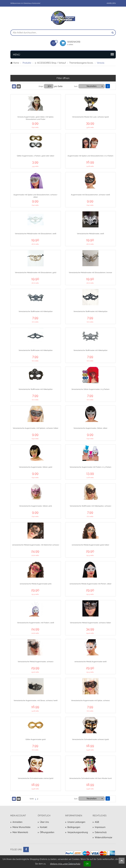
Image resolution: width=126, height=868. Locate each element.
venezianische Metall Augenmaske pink (36, 584)
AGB (97, 822)
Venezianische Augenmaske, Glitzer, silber (90, 428)
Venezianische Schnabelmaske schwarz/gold (90, 739)
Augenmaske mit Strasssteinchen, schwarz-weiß (90, 195)
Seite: (32, 799)
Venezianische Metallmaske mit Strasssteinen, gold (36, 272)
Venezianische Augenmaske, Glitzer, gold (36, 467)
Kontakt (44, 827)
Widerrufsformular (104, 837)
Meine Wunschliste (22, 827)
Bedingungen (74, 827)
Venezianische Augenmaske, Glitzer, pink (36, 506)
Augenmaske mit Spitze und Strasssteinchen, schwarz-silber (36, 196)
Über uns (44, 822)
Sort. (76, 86)
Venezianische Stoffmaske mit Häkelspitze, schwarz (90, 506)
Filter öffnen (63, 78)
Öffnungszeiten (47, 832)
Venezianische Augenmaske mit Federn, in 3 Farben (91, 467)
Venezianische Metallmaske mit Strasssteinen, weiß (36, 234)
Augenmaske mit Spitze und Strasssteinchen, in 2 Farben (90, 156)
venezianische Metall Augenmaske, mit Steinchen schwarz (36, 545)
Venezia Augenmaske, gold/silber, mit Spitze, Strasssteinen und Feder (35, 118)
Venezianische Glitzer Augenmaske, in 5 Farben (90, 389)
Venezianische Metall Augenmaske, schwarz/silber (91, 623)
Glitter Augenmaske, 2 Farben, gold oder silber (36, 156)
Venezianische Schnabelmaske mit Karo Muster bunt (90, 778)
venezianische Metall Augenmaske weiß (90, 662)
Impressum (100, 827)
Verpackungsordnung (78, 832)
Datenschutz (101, 832)
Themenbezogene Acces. (81, 63)
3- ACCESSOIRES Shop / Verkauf (50, 63)
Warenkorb (75, 43)
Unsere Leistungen (76, 822)
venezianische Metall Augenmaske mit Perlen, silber (91, 584)
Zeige (41, 86)
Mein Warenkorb (20, 832)
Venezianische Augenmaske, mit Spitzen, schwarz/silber (35, 428)
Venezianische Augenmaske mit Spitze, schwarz (90, 700)
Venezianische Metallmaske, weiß (91, 234)
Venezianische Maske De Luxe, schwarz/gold (90, 117)
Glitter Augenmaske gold (35, 739)
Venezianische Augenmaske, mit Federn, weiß (36, 623)
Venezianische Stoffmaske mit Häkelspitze (36, 311)
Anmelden (111, 3)
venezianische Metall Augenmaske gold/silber (91, 545)
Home (16, 63)
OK (87, 864)
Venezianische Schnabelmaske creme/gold (36, 778)
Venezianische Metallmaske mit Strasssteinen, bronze (90, 272)
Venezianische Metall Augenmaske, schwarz (36, 662)
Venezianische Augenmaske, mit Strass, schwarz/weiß (35, 700)
